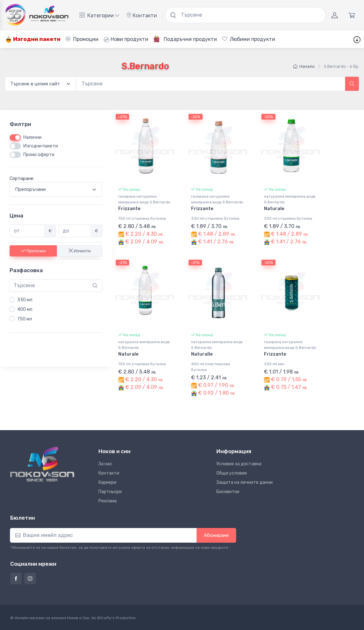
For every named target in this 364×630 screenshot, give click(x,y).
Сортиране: (22, 179)
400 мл (25, 309)
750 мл (25, 319)
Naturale (274, 209)
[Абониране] (103, 535)
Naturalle (202, 354)
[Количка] (352, 15)
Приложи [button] (34, 251)
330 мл (25, 300)
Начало (304, 66)
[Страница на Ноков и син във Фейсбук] (16, 579)
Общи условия (232, 473)
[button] (352, 84)
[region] (56, 310)
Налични (32, 138)
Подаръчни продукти (185, 39)
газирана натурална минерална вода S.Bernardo (144, 199)
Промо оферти (39, 155)
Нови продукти (126, 39)
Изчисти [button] (80, 251)
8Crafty (104, 618)
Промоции (82, 39)
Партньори (110, 492)
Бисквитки (228, 492)
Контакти (142, 16)
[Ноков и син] (42, 464)
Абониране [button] (216, 535)
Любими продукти (249, 39)
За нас (105, 464)
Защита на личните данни (244, 482)
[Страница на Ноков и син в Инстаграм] (30, 579)
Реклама (108, 501)
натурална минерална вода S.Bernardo (290, 199)
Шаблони (295, 39)
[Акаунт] (335, 15)
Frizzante (129, 209)
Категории (99, 16)
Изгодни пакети (33, 39)
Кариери (107, 482)
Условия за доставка (239, 464)
